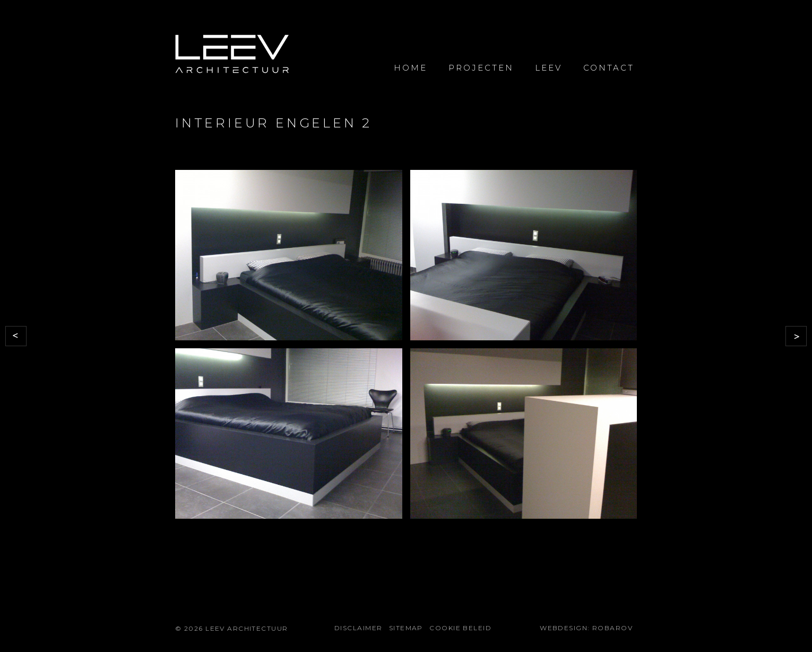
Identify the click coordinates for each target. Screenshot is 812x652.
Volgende (796, 336)
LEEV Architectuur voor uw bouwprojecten (232, 54)
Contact (609, 68)
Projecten (481, 68)
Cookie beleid (460, 628)
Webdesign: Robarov (586, 628)
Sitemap (406, 628)
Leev (548, 68)
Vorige (16, 336)
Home (411, 68)
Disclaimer (358, 628)
